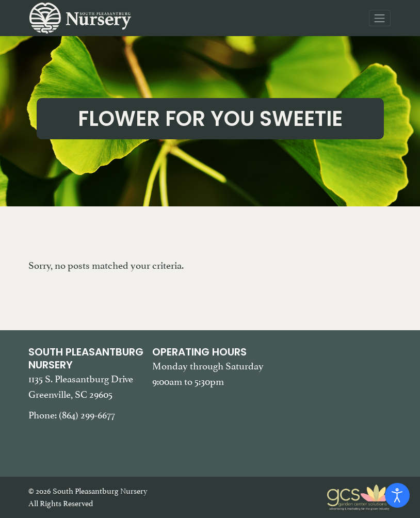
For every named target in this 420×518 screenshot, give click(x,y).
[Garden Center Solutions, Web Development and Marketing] (360, 496)
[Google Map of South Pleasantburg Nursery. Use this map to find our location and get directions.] (334, 397)
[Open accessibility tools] (397, 495)
